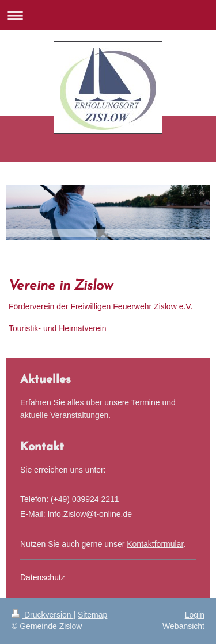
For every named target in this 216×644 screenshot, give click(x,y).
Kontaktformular (155, 544)
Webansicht (183, 626)
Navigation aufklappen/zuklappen (108, 15)
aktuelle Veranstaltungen (64, 415)
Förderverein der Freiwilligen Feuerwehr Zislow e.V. (101, 306)
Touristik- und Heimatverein (58, 328)
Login (195, 615)
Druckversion (42, 615)
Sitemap (92, 615)
